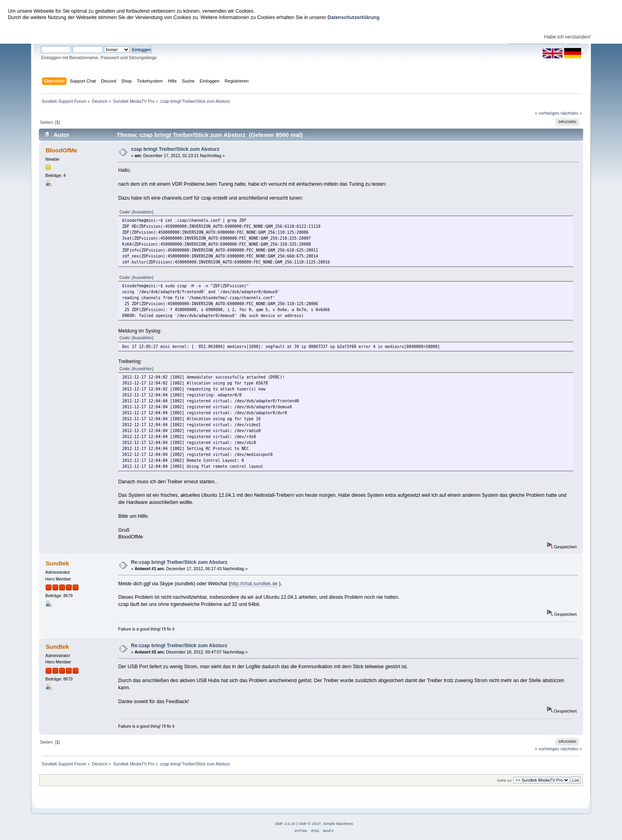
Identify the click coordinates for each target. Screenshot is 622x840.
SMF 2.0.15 (285, 824)
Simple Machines (338, 824)
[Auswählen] (142, 212)
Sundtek (57, 563)
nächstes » (571, 113)
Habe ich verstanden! (568, 37)
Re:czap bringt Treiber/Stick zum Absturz (179, 562)
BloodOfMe (61, 150)
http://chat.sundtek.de (254, 584)
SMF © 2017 (310, 824)
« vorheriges (547, 113)
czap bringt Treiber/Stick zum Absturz (175, 149)
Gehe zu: (504, 780)
